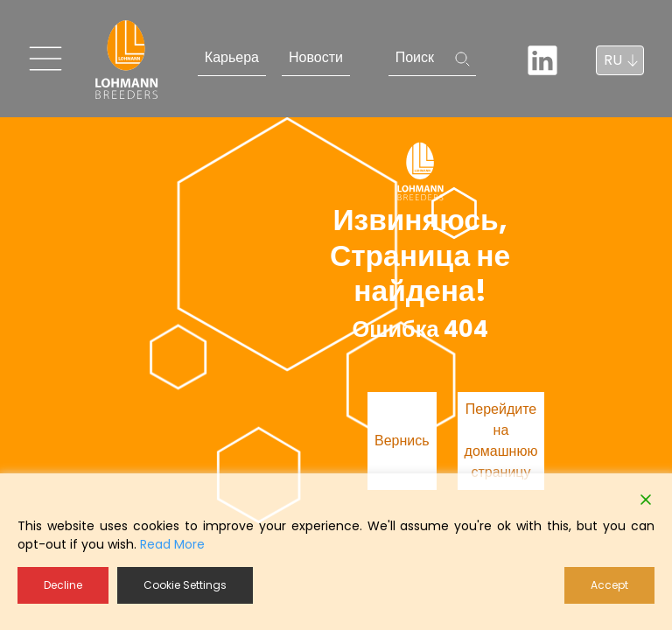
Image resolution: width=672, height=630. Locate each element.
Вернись (402, 441)
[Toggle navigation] (45, 59)
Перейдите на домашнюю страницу (501, 441)
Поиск (415, 57)
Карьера (232, 57)
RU (613, 60)
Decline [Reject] (63, 585)
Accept (609, 585)
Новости (316, 57)
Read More (172, 544)
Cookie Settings (185, 585)
